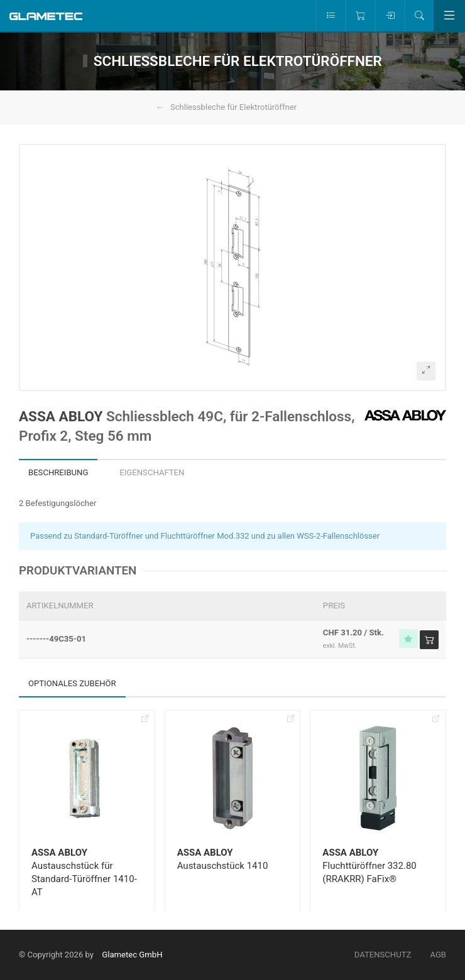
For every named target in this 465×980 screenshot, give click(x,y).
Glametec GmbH (132, 955)
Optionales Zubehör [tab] (72, 683)
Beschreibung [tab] (58, 472)
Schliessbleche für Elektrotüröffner (233, 107)
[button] (232, 267)
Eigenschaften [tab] (152, 472)
